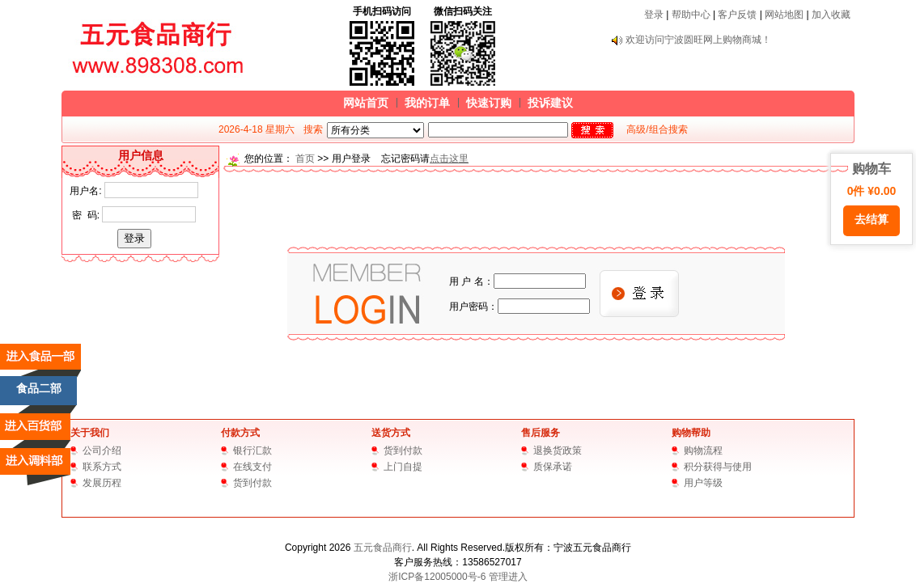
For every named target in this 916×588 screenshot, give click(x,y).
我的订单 (427, 103)
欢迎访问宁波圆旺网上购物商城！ (698, 40)
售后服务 (541, 433)
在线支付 (252, 467)
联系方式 (102, 467)
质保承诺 (553, 467)
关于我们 (90, 433)
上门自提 (403, 467)
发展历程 (102, 483)
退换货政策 (558, 451)
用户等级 (703, 483)
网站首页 (366, 103)
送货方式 (391, 433)
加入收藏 (831, 15)
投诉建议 (550, 103)
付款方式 (240, 433)
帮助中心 (691, 15)
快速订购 (489, 103)
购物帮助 (691, 433)
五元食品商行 (383, 548)
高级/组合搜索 (657, 129)
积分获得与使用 (718, 467)
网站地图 (784, 15)
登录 (654, 15)
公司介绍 (102, 451)
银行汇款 (252, 451)
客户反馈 (737, 15)
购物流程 (703, 451)
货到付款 (252, 483)
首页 (305, 159)
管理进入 (508, 577)
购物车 (871, 199)
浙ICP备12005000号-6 (437, 577)
